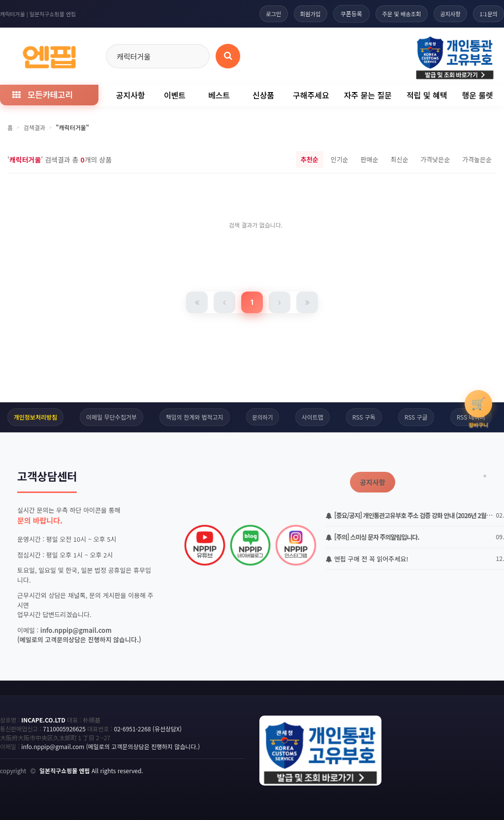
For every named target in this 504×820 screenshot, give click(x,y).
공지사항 (446, 14)
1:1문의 (487, 14)
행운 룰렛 (477, 95)
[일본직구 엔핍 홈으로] (49, 54)
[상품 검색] (228, 56)
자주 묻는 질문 (368, 95)
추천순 (310, 159)
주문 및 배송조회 (394, 14)
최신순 (399, 159)
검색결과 (34, 127)
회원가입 (299, 14)
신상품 (263, 95)
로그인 (260, 14)
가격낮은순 (435, 159)
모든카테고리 (42, 94)
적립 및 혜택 (427, 95)
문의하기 (262, 417)
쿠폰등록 (342, 14)
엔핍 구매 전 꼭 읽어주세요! (367, 559)
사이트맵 (313, 417)
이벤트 (175, 95)
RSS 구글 (417, 417)
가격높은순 (477, 159)
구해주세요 (311, 95)
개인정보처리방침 (34, 417)
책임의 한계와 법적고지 (194, 417)
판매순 (370, 159)
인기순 (340, 159)
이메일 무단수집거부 (110, 417)
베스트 (219, 95)
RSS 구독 (364, 417)
